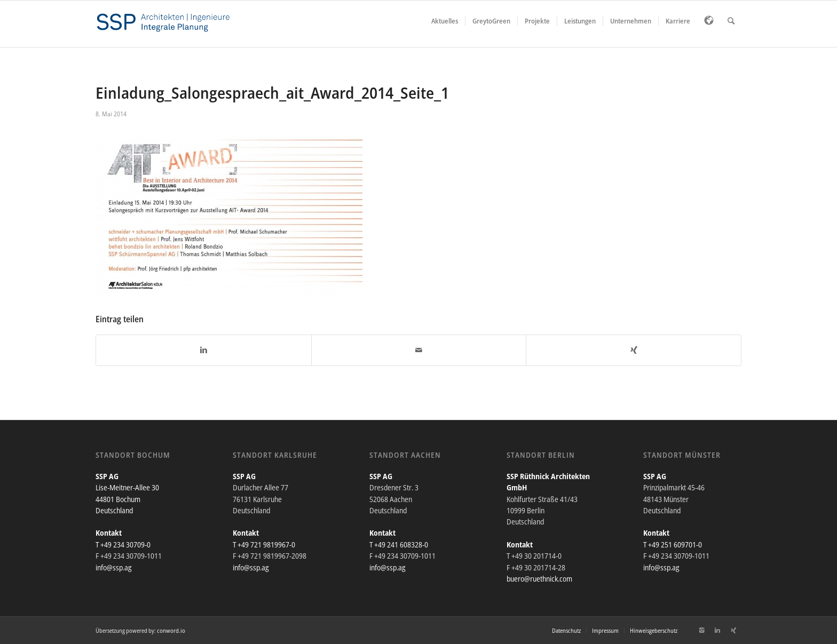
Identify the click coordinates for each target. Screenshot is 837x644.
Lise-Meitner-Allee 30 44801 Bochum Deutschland (127, 499)
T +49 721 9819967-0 (264, 544)
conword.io (171, 630)
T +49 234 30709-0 (123, 544)
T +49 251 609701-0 (673, 544)
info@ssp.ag (114, 567)
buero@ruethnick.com (539, 579)
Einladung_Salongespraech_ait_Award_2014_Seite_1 (272, 93)
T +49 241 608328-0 (399, 544)
